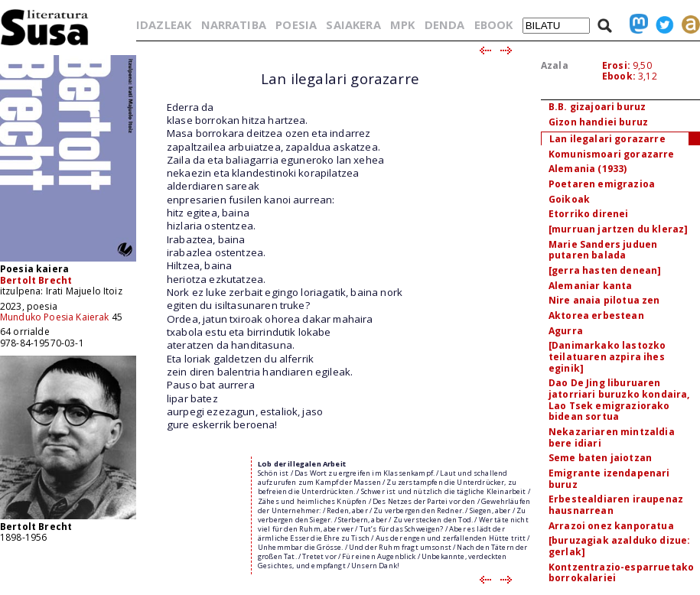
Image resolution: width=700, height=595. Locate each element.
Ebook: (619, 76)
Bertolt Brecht (36, 280)
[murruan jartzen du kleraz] (618, 229)
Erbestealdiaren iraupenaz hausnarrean (616, 505)
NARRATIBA (234, 24)
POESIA (296, 24)
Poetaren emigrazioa (602, 184)
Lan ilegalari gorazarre (607, 139)
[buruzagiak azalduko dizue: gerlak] (619, 546)
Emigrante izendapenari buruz (609, 479)
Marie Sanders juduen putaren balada (603, 250)
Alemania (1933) (588, 169)
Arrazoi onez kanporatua (611, 526)
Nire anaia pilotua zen (604, 300)
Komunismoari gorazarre (612, 154)
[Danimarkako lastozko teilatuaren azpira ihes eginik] (607, 356)
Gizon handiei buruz (598, 122)
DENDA (445, 24)
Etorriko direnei (589, 214)
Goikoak (569, 199)
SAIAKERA (353, 24)
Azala (555, 65)
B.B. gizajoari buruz (597, 107)
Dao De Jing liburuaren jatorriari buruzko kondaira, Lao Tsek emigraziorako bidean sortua (619, 400)
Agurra (566, 331)
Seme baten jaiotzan (600, 458)
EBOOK (494, 24)
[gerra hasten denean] (605, 270)
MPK (402, 24)
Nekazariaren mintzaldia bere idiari (612, 437)
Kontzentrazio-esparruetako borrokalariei (621, 573)
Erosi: (616, 65)
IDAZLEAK (164, 24)
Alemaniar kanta (590, 286)
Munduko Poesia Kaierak (55, 317)
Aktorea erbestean (596, 315)
